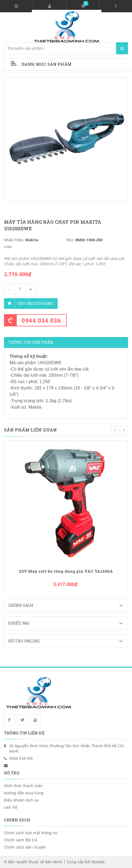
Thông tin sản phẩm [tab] (31, 342)
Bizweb (98, 862)
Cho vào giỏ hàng (29, 304)
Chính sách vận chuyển (25, 847)
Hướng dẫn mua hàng (24, 793)
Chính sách (68, 605)
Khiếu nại (68, 623)
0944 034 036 (41, 320)
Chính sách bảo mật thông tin (31, 833)
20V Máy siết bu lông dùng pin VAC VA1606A (66, 571)
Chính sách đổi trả (21, 840)
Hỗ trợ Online (68, 641)
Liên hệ (11, 807)
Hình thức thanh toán (23, 786)
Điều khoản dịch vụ (21, 800)
